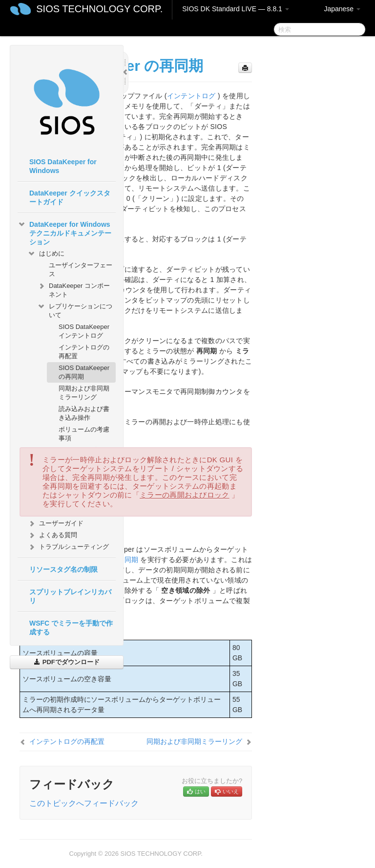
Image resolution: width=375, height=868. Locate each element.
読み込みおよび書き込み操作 (84, 413)
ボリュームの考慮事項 (84, 434)
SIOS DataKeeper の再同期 (84, 372)
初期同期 (124, 560)
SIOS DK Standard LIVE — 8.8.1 (236, 9)
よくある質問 (52, 535)
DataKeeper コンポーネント (73, 289)
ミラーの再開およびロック (185, 495)
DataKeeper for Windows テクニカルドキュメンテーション (64, 232)
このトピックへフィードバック (84, 803)
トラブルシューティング (68, 547)
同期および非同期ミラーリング (84, 393)
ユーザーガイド (55, 523)
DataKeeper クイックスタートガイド (70, 197)
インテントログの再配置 (84, 352)
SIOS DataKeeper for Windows (63, 166)
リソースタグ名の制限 (63, 569)
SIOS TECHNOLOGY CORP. (99, 9)
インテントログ (191, 96)
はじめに (46, 254)
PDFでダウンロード (67, 662)
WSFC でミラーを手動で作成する (71, 628)
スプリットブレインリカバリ (70, 596)
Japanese (342, 9)
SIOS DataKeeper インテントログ (84, 331)
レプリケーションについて (75, 310)
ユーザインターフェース (81, 270)
